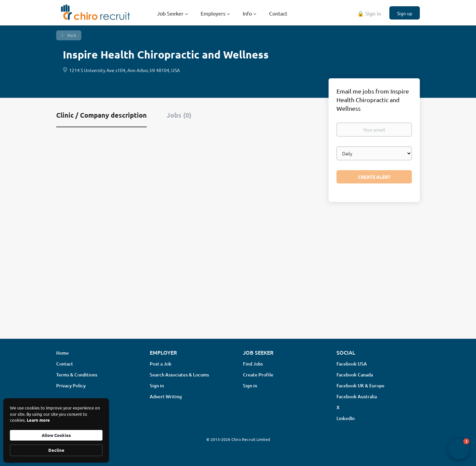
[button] (459, 449)
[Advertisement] (238, 281)
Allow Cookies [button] (56, 435)
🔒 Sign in (369, 13)
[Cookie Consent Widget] (56, 430)
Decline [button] (56, 450)
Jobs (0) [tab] (179, 115)
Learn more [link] (38, 420)
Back (71, 35)
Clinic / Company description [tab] (101, 115)
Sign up (405, 13)
